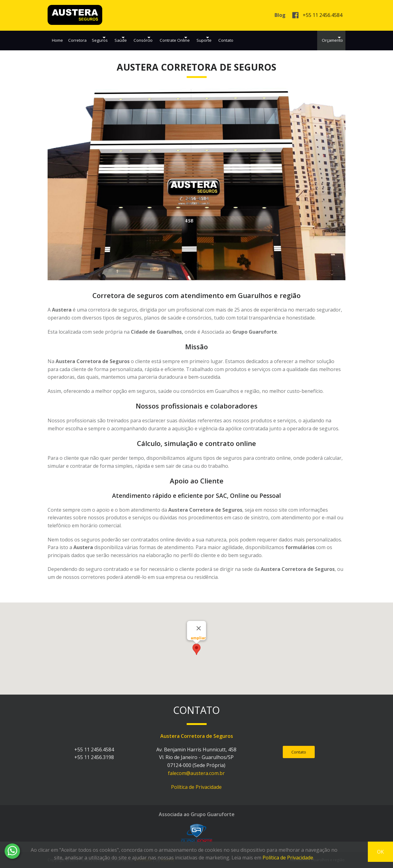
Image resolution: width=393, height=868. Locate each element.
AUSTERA (75, 15)
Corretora (81, 38)
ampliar (198, 638)
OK (380, 852)
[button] (196, 649)
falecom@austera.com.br (196, 773)
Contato (274, 38)
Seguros (106, 38)
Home (57, 38)
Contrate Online (205, 38)
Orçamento (323, 38)
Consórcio (165, 38)
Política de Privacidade (196, 787)
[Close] (199, 628)
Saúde (134, 38)
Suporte (243, 38)
